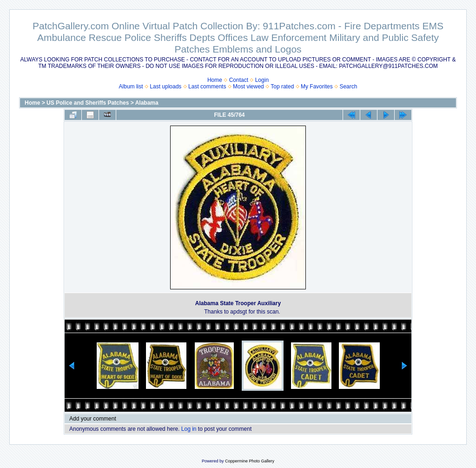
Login (262, 80)
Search (348, 87)
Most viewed (248, 87)
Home (215, 80)
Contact (239, 80)
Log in (189, 429)
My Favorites (317, 87)
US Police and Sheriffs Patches (88, 103)
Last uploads (165, 87)
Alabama (147, 103)
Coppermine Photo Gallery (250, 461)
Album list (131, 87)
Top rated (282, 87)
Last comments (207, 87)
